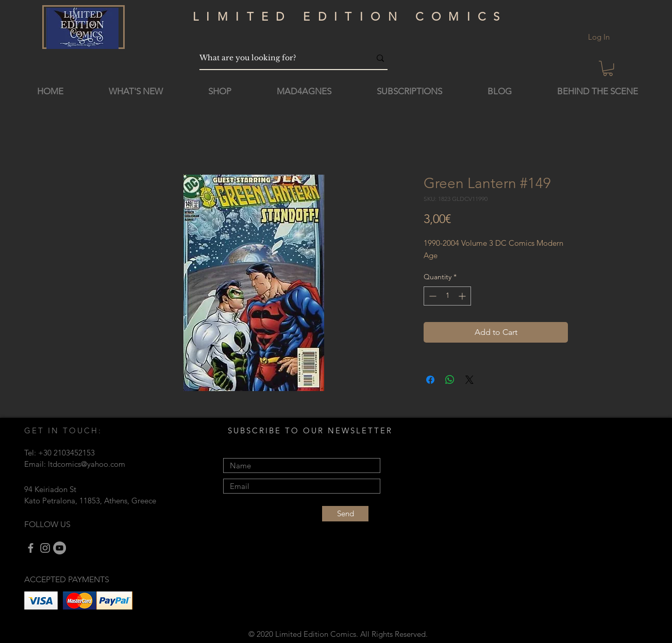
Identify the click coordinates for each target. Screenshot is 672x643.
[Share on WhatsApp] (450, 380)
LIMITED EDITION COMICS (350, 17)
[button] (608, 68)
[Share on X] (469, 380)
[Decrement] (432, 296)
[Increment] (463, 296)
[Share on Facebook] (430, 380)
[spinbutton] (447, 296)
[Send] (345, 514)
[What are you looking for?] (277, 58)
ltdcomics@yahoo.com (87, 464)
